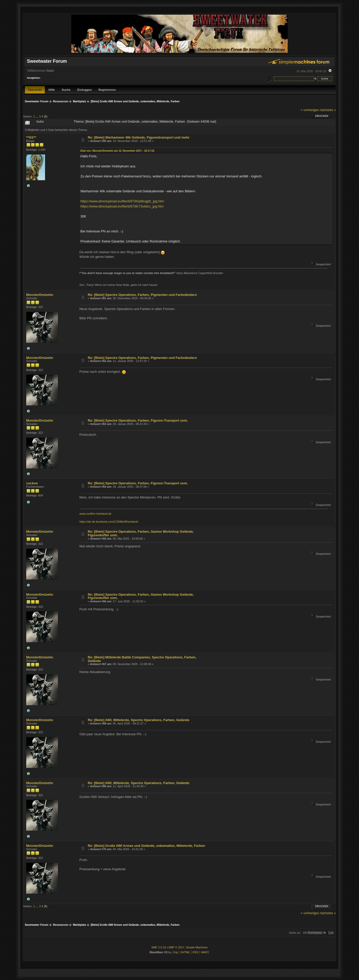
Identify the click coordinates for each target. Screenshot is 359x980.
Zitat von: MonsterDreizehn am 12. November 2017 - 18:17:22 (117, 151)
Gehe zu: (295, 933)
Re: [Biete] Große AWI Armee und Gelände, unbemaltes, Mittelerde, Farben (146, 846)
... (37, 116)
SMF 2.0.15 (159, 947)
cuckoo (32, 483)
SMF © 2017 (176, 947)
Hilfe (52, 90)
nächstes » (328, 110)
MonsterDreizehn (40, 295)
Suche (66, 90)
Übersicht (35, 90)
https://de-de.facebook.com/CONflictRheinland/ (109, 522)
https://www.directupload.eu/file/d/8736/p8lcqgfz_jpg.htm (122, 201)
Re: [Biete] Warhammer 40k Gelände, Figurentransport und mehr (139, 137)
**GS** (31, 137)
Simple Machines (197, 947)
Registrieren (107, 90)
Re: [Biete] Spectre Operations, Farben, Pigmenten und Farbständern (142, 295)
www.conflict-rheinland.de (95, 514)
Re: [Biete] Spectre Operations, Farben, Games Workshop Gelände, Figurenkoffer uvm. (141, 533)
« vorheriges (310, 110)
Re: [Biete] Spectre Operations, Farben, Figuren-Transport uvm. (138, 420)
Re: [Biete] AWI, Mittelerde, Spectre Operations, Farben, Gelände (139, 720)
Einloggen (84, 90)
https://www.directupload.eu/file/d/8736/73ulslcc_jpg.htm (122, 206)
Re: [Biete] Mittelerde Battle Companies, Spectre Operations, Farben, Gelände (142, 659)
